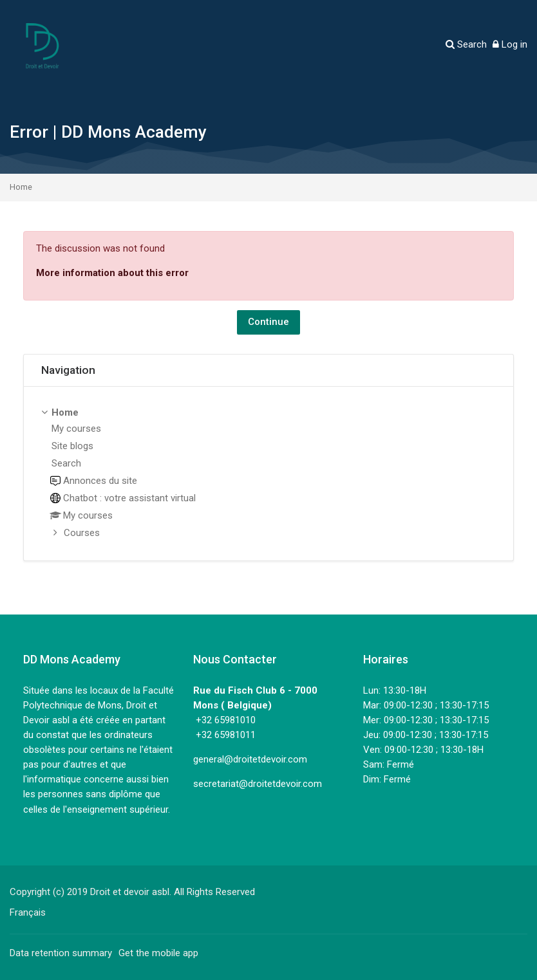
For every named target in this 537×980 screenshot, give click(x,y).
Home (21, 188)
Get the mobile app (158, 953)
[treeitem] (268, 474)
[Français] (28, 912)
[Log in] (510, 45)
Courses (82, 533)
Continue (268, 322)
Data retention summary (61, 953)
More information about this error (112, 273)
